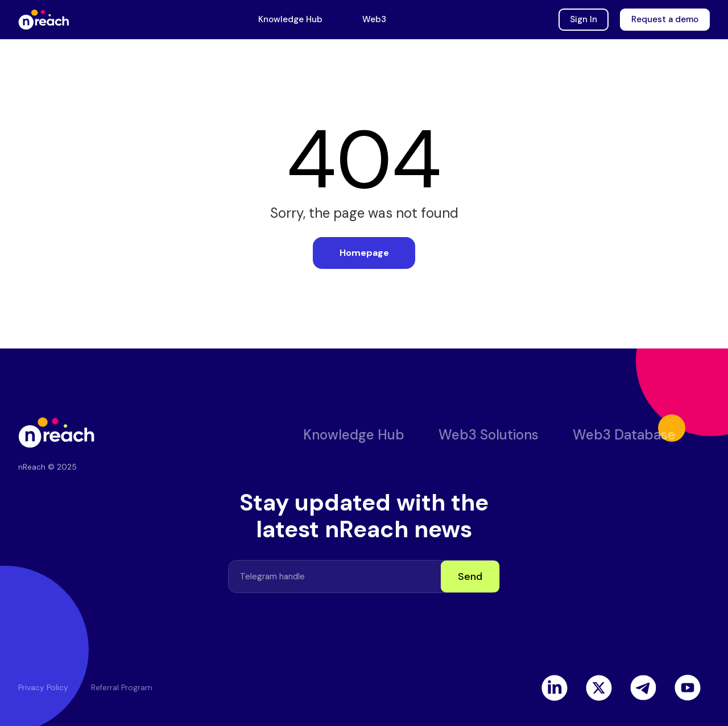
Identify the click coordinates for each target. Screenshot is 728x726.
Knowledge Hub (290, 20)
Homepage (364, 253)
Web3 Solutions (489, 435)
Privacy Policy (43, 688)
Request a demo (665, 19)
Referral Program (122, 688)
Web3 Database (624, 435)
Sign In (584, 19)
